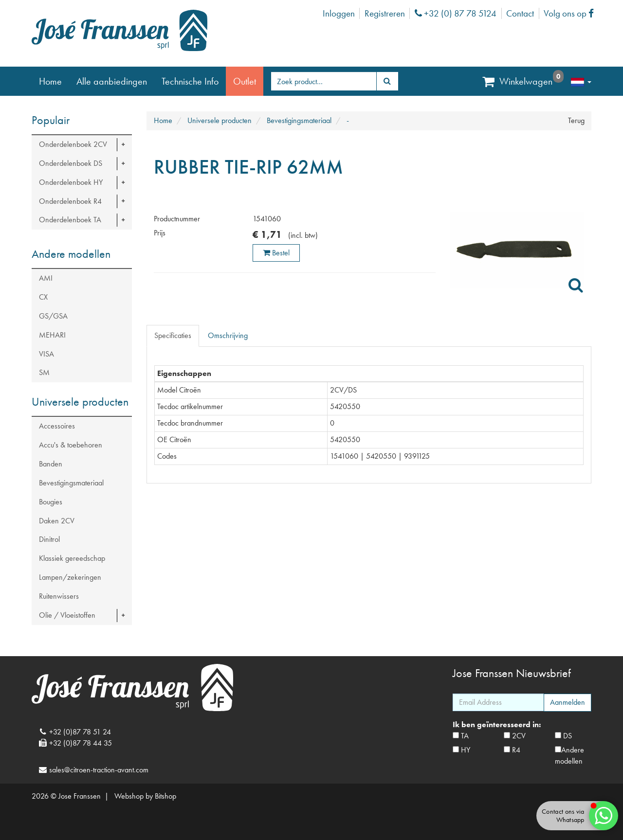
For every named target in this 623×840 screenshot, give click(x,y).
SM (44, 372)
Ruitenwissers (59, 596)
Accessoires (57, 426)
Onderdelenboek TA (70, 220)
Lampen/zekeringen (70, 577)
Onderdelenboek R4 (70, 201)
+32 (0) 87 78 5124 (456, 13)
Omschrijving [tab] (228, 335)
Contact (520, 13)
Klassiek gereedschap (72, 558)
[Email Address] (498, 702)
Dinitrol (49, 539)
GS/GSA (53, 316)
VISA (46, 354)
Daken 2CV (57, 521)
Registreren (385, 13)
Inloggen (339, 13)
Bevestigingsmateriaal (71, 483)
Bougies (51, 502)
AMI (46, 278)
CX (43, 297)
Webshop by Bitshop (145, 796)
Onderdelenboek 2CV (73, 144)
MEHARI (52, 335)
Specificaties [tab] (173, 335)
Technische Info (190, 81)
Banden (51, 464)
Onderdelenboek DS (71, 163)
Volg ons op (571, 13)
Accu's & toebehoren (71, 445)
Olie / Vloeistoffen (67, 615)
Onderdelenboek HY (71, 182)
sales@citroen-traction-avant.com (99, 770)
